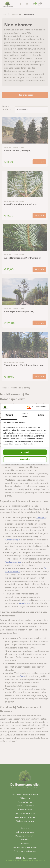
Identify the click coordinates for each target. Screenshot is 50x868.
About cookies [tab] (25, 415)
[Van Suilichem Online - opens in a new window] (37, 407)
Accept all (25, 452)
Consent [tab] (9, 415)
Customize (25, 459)
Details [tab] (41, 415)
